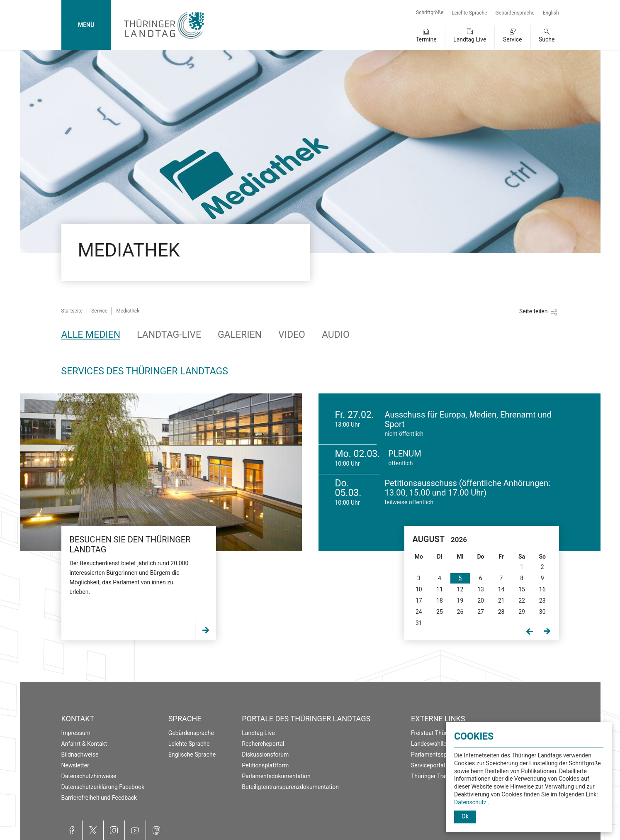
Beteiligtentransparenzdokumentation (290, 787)
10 (419, 589)
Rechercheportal (263, 744)
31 (419, 623)
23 (542, 601)
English (551, 13)
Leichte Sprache (469, 13)
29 (522, 612)
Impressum (76, 733)
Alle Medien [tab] (91, 335)
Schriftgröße (430, 12)
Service (513, 39)
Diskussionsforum (265, 755)
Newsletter (75, 765)
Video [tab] (292, 335)
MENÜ (86, 25)
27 (481, 612)
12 (460, 589)
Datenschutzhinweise (89, 776)
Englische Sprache (192, 755)
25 (440, 612)
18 (440, 601)
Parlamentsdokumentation (276, 776)
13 (481, 589)
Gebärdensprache (515, 13)
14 (501, 589)
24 (419, 612)
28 (501, 612)
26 (460, 612)
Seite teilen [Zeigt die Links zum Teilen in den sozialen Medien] (534, 311)
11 (440, 589)
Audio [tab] (336, 335)
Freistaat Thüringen (436, 733)
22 (522, 601)
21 (501, 601)
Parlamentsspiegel (435, 755)
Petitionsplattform (265, 765)
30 (542, 612)
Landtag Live (470, 39)
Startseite (72, 311)
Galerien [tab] (240, 335)
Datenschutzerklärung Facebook (103, 787)
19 (460, 601)
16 (542, 589)
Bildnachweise (80, 755)
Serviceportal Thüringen (442, 765)
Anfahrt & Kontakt (84, 744)
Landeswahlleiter (433, 744)
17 (419, 601)
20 (481, 601)
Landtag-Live (169, 335)
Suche (547, 39)
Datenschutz (471, 802)
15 (522, 589)
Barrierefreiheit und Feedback (99, 798)
